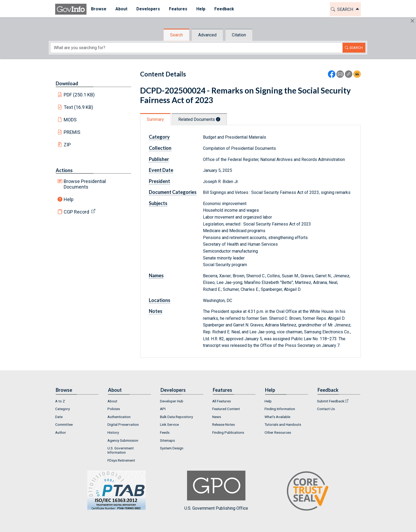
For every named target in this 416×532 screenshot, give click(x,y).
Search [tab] (176, 35)
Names (156, 275)
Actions (64, 170)
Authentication (119, 417)
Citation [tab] (239, 35)
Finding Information (280, 409)
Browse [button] (99, 9)
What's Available (277, 417)
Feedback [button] (224, 9)
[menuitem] (99, 9)
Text (79, 107)
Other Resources (278, 432)
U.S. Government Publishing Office (216, 491)
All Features (222, 401)
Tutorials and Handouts (283, 424)
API (163, 409)
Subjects (158, 203)
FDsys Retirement (121, 460)
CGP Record (76, 212)
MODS (70, 120)
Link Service (169, 424)
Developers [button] (148, 9)
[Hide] (412, 21)
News (217, 417)
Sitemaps (167, 440)
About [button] (121, 9)
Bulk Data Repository (176, 417)
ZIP (67, 145)
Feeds (165, 432)
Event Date (161, 170)
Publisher (159, 159)
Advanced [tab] (207, 35)
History (113, 432)
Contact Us (326, 409)
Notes (156, 311)
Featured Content (226, 409)
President (159, 181)
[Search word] (197, 48)
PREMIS (72, 132)
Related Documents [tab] (199, 119)
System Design (172, 448)
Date (59, 417)
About (112, 401)
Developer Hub (172, 401)
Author (61, 432)
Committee (64, 424)
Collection (160, 148)
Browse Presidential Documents (85, 184)
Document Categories (173, 192)
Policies (114, 409)
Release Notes (224, 424)
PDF (79, 95)
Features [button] (178, 9)
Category (159, 137)
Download (67, 83)
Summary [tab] (155, 119)
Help (69, 199)
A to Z (60, 401)
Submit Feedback (331, 401)
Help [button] (201, 9)
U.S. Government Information (121, 450)
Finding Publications (228, 432)
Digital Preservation (123, 424)
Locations (160, 300)
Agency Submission (123, 440)
